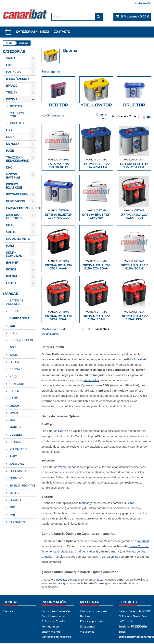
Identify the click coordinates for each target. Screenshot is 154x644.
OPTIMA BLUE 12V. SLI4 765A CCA (96, 166)
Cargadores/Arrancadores (21, 208)
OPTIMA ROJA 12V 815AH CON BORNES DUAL (134, 319)
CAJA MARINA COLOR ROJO (58, 166)
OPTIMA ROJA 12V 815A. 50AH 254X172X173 (134, 269)
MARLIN (15, 428)
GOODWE (15, 369)
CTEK (13, 333)
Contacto (62, 32)
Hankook (13, 72)
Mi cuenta (89, 602)
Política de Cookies (54, 622)
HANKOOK (16, 384)
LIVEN (13, 413)
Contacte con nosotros (56, 637)
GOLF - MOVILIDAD (14, 254)
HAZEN (14, 391)
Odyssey (13, 144)
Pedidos (85, 617)
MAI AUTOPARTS (18, 239)
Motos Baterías (13, 176)
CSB (9, 130)
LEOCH (11, 283)
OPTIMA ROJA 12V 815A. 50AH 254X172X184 (96, 319)
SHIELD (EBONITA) (22, 486)
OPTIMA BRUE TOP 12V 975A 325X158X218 (96, 218)
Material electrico (14, 217)
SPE (12, 508)
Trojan (12, 93)
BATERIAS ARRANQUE (15, 302)
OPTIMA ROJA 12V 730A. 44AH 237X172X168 (134, 218)
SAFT (13, 457)
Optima (12, 100)
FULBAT (12, 277)
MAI (12, 420)
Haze (10, 151)
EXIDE (13, 355)
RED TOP (16, 106)
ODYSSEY (16, 435)
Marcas (10, 294)
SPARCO (15, 500)
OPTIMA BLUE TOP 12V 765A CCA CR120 (134, 167)
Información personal (93, 611)
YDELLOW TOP (17, 115)
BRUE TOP (17, 123)
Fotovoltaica (17, 195)
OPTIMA (15, 442)
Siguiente (103, 329)
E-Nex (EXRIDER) (18, 79)
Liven (10, 137)
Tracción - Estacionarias (17, 159)
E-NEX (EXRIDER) (21, 340)
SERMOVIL (16, 478)
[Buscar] (77, 17)
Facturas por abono (92, 622)
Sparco (12, 86)
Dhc (9, 168)
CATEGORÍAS (26, 32)
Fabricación (16, 202)
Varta (11, 58)
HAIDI (10, 246)
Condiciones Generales (56, 611)
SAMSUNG (16, 464)
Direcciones (87, 627)
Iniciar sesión (143, 3)
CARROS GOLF (19, 319)
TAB (12, 515)
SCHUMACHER (19, 471)
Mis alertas (87, 632)
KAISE (13, 398)
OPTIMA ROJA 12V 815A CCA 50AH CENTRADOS (96, 269)
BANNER (12, 263)
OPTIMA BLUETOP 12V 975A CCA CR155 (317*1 (58, 218)
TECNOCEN (17, 522)
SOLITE (11, 232)
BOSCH (11, 270)
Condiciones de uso (54, 617)
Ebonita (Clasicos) (14, 186)
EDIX (12, 348)
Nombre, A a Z (125, 117)
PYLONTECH (18, 449)
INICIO (44, 32)
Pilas (10, 225)
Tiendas (8, 611)
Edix (9, 65)
